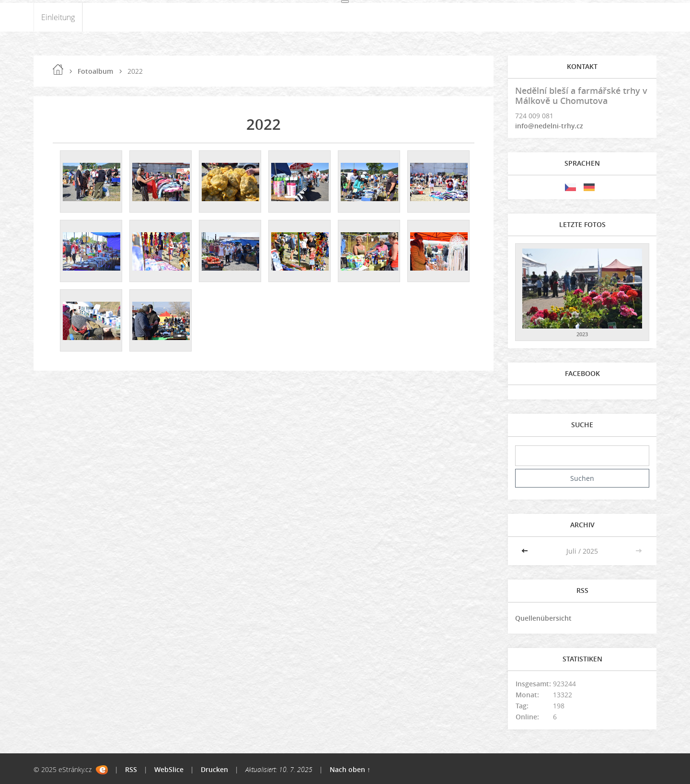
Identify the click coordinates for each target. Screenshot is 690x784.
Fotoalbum (95, 71)
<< (526, 551)
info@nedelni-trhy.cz (549, 126)
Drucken (214, 769)
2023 (582, 334)
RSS (131, 769)
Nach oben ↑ (350, 769)
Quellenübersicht (543, 618)
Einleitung (58, 17)
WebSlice (169, 769)
